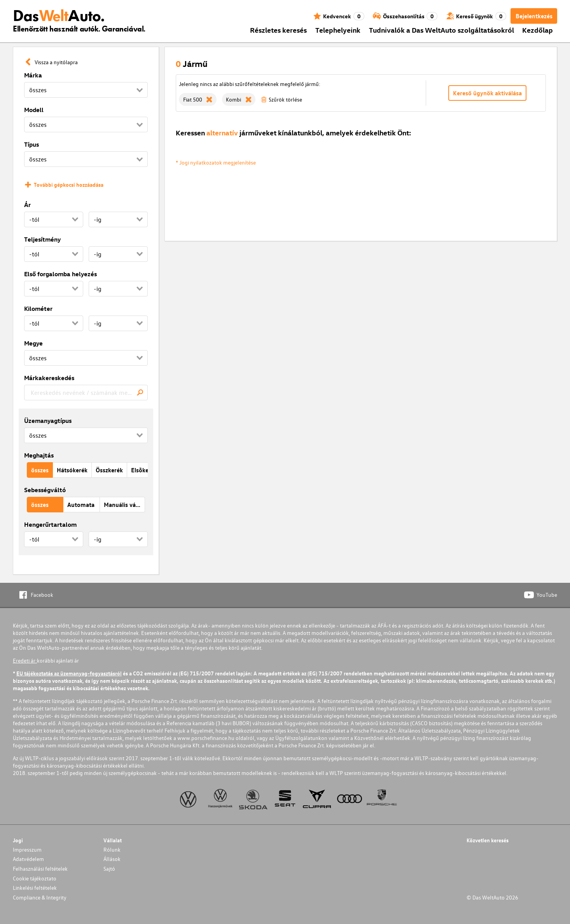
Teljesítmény (42, 239)
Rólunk (112, 849)
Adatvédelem (28, 859)
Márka (33, 75)
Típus (31, 144)
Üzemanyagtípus (48, 421)
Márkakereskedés (49, 378)
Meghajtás (39, 455)
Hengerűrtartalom (50, 524)
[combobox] (86, 393)
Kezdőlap (538, 30)
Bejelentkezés (534, 16)
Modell (34, 110)
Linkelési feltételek (35, 888)
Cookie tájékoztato (35, 878)
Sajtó (109, 869)
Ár (27, 205)
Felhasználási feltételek (40, 869)
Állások (112, 859)
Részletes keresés (278, 30)
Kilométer (38, 309)
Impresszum (27, 849)
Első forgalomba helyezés (60, 274)
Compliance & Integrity (40, 897)
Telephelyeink (338, 30)
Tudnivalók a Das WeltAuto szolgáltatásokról (441, 30)
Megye (33, 343)
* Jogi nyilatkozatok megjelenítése (216, 162)
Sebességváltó (45, 490)
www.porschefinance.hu (206, 738)
